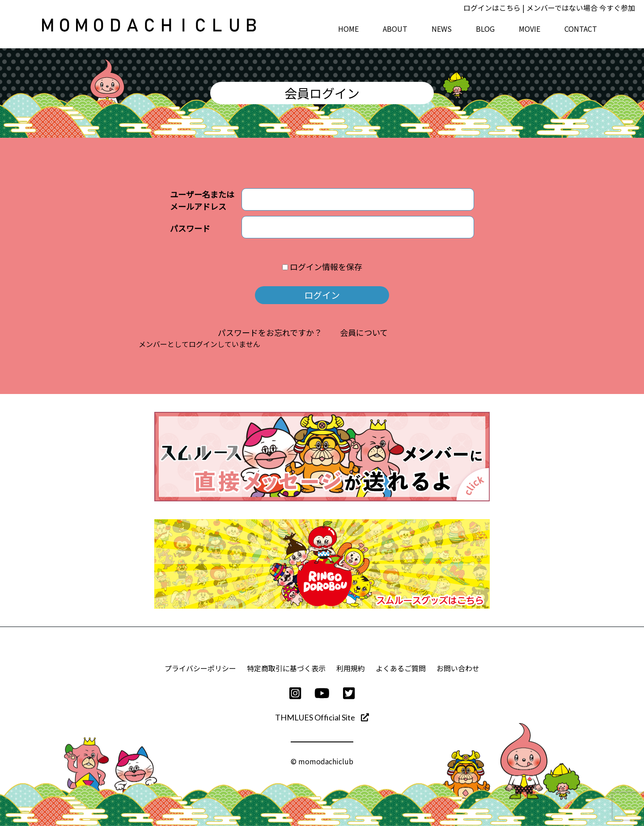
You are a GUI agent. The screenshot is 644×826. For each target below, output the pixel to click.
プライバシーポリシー (200, 668)
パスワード (190, 228)
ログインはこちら (492, 8)
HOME (348, 29)
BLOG (485, 29)
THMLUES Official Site (322, 717)
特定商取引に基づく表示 (286, 668)
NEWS (442, 29)
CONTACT (581, 29)
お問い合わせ (458, 668)
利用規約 (351, 668)
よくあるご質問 (401, 668)
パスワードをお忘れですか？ (270, 332)
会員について (364, 332)
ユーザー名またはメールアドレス (202, 200)
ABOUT (395, 29)
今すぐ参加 (617, 8)
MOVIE (530, 29)
